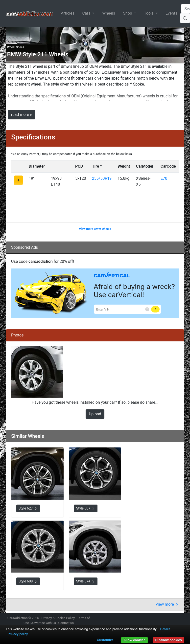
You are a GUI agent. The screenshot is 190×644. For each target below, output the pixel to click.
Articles (68, 13)
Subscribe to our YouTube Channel (181, 619)
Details (165, 629)
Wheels (109, 13)
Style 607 (86, 508)
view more (167, 604)
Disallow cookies (169, 640)
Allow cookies (134, 640)
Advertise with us (44, 623)
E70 (164, 178)
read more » (22, 115)
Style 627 (28, 508)
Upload (95, 414)
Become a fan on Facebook (164, 619)
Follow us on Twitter (155, 619)
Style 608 (28, 581)
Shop (128, 13)
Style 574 (86, 581)
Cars (87, 13)
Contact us (66, 623)
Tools (149, 13)
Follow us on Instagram (146, 619)
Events (171, 13)
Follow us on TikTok (172, 619)
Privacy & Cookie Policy (58, 618)
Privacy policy (18, 634)
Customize (105, 640)
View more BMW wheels (95, 229)
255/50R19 (102, 178)
